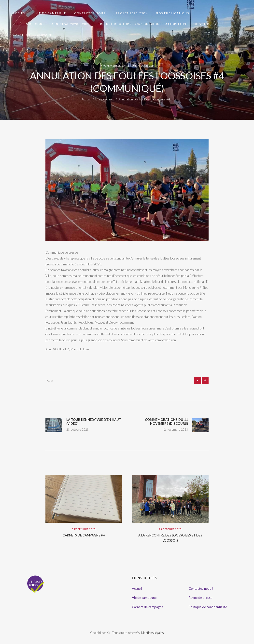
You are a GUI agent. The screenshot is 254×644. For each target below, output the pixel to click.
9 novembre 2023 (112, 66)
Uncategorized (143, 66)
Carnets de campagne (148, 607)
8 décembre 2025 (84, 529)
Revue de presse (200, 598)
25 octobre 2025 (170, 529)
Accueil (86, 99)
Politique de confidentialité (208, 607)
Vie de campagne (144, 598)
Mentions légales (153, 633)
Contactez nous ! (201, 589)
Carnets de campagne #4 (84, 535)
